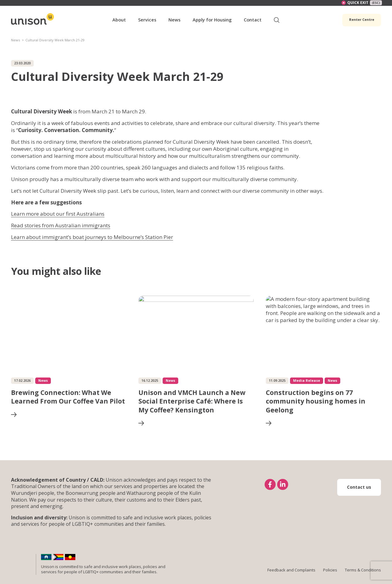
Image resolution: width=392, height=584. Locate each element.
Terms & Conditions (363, 570)
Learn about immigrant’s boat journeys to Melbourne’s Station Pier (92, 237)
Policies (330, 570)
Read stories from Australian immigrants (61, 225)
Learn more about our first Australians (58, 214)
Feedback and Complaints (291, 570)
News (15, 40)
